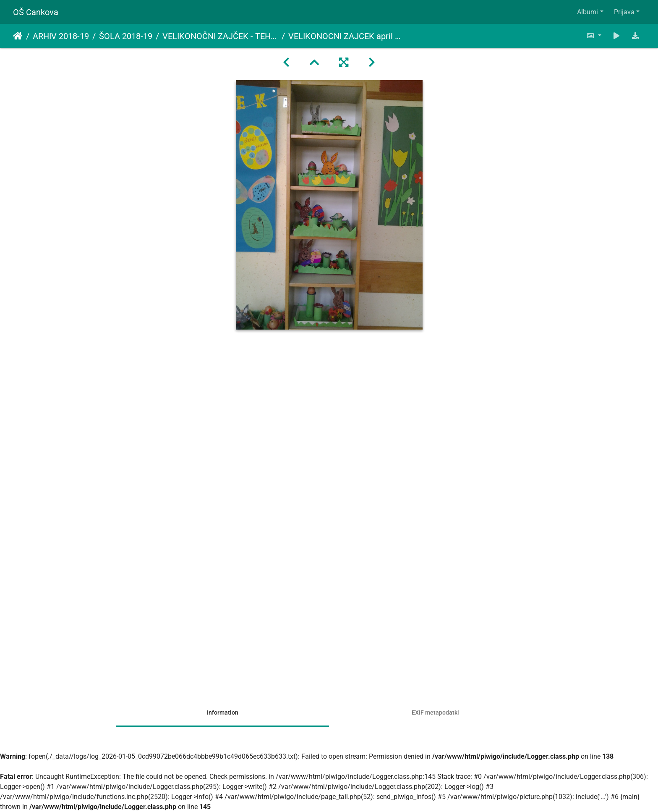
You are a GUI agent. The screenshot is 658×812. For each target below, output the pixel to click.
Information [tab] (223, 712)
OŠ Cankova (36, 12)
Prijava (624, 12)
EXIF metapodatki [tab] (435, 712)
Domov (18, 36)
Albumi (587, 12)
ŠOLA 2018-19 (126, 36)
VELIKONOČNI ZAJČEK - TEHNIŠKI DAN (220, 36)
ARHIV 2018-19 (61, 36)
